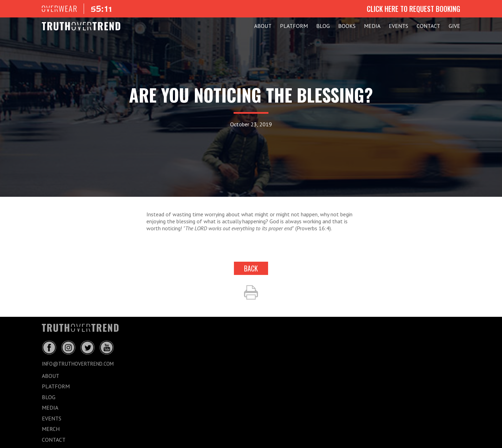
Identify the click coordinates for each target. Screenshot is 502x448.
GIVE (454, 26)
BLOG (323, 26)
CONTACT (428, 26)
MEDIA (372, 26)
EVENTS (398, 26)
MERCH (51, 429)
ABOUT (263, 26)
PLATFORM (294, 26)
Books (347, 26)
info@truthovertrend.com (78, 364)
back (251, 268)
